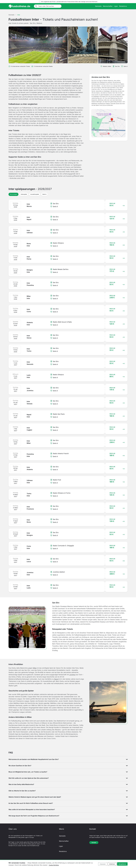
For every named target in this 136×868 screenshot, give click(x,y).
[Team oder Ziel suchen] (49, 6)
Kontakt (94, 843)
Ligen (116, 6)
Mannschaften (108, 6)
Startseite (98, 6)
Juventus (72, 675)
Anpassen (103, 864)
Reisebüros (123, 6)
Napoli (56, 679)
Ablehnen (112, 864)
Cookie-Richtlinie (54, 865)
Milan (35, 668)
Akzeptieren (122, 864)
